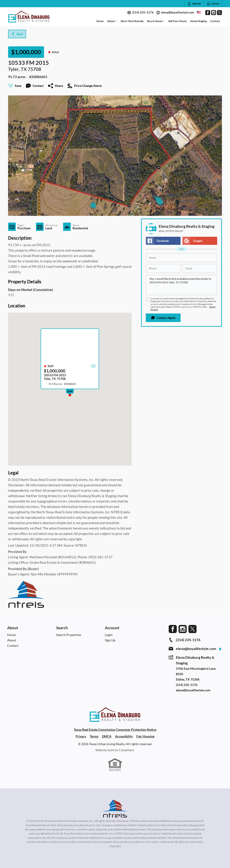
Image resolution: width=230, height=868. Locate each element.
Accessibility (124, 736)
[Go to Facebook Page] (208, 13)
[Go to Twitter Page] (219, 13)
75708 (34, 69)
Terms (212, 307)
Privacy (154, 310)
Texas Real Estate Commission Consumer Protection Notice (115, 729)
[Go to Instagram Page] (214, 13)
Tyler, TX (17, 69)
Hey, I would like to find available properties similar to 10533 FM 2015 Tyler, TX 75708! (181, 285)
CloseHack (126, 750)
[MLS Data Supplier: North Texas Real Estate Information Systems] (115, 809)
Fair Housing (145, 736)
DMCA (107, 736)
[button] (163, 318)
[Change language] (199, 12)
